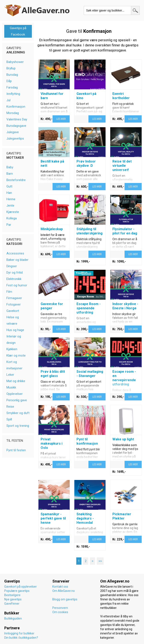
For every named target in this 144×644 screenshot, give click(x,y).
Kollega (12, 218)
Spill (9, 419)
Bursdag (12, 75)
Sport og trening (18, 426)
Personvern (60, 608)
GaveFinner (12, 604)
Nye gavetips (13, 599)
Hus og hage (15, 330)
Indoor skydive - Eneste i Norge (125, 306)
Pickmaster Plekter (122, 516)
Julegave (13, 132)
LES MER (61, 119)
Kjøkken (12, 349)
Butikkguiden (13, 618)
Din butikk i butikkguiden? (21, 638)
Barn (10, 174)
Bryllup (11, 68)
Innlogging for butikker (19, 633)
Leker (10, 375)
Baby (10, 167)
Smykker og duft (18, 413)
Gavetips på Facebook (18, 31)
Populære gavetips (17, 591)
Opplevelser (15, 394)
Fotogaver (14, 304)
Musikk (11, 387)
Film (9, 292)
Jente (10, 206)
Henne (11, 199)
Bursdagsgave (16, 126)
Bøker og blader (17, 260)
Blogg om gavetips (65, 599)
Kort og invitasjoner (14, 365)
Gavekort (13, 311)
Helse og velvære (13, 320)
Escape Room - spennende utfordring (89, 308)
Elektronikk (14, 279)
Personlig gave (17, 400)
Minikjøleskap (52, 229)
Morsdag (13, 113)
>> (100, 561)
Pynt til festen (16, 450)
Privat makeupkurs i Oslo (51, 443)
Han (9, 193)
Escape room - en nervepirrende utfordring (124, 378)
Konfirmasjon (16, 107)
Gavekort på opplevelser (21, 587)
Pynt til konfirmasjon (87, 441)
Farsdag (12, 87)
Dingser (12, 266)
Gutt (9, 186)
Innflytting (13, 94)
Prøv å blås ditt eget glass (53, 374)
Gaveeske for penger (52, 306)
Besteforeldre (16, 180)
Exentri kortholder (121, 96)
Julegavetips (15, 139)
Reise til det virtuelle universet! (122, 166)
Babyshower (15, 62)
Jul (8, 100)
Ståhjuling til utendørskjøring (90, 231)
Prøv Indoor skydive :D (86, 163)
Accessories (15, 253)
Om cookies (60, 612)
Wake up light (123, 439)
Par (9, 225)
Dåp (9, 81)
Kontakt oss (60, 587)
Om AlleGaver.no (64, 591)
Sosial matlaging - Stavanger (90, 374)
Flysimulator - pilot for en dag (125, 231)
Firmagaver (14, 298)
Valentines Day (17, 119)
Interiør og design (14, 340)
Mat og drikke (16, 381)
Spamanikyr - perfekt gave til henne (53, 518)
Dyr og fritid (15, 273)
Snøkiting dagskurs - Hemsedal (85, 518)
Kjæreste (13, 212)
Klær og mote (16, 356)
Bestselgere (12, 595)
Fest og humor (17, 285)
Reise (10, 407)
